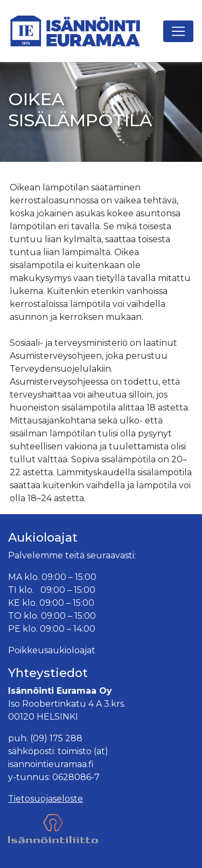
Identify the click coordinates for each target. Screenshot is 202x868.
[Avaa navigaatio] (178, 31)
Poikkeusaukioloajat (52, 650)
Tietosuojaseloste (46, 799)
